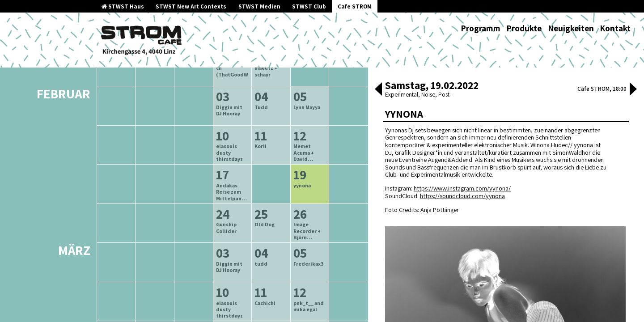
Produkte (524, 28)
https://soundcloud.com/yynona (462, 196)
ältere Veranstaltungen (186, 104)
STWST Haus (123, 6)
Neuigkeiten (571, 28)
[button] (378, 90)
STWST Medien (259, 6)
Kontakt (615, 28)
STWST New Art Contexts (191, 6)
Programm (481, 28)
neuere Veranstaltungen (273, 104)
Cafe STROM (355, 6)
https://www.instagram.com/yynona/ (462, 188)
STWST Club (309, 6)
